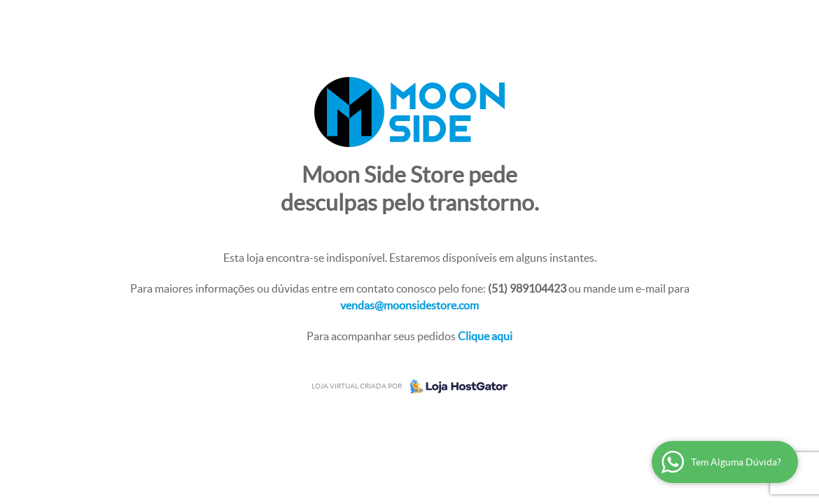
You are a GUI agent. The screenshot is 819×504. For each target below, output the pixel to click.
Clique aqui (485, 336)
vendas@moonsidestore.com (409, 305)
